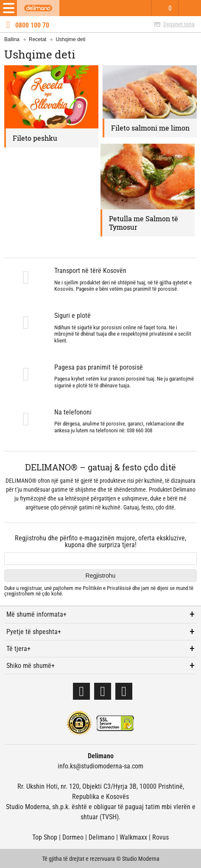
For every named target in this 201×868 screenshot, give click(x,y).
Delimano (102, 837)
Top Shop (45, 837)
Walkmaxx (133, 837)
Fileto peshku (35, 138)
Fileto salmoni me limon (150, 128)
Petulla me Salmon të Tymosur (144, 223)
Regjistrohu (101, 576)
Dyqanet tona (179, 24)
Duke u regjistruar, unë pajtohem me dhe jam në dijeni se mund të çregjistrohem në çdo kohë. (99, 591)
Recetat (38, 39)
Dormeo (73, 837)
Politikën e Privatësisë (107, 588)
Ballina (12, 39)
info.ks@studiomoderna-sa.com (100, 766)
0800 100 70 (32, 25)
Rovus (161, 837)
